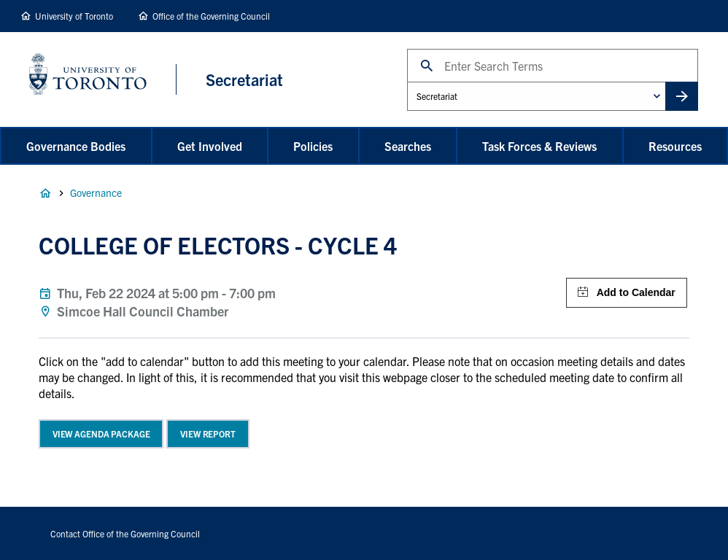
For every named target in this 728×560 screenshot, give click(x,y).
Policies (313, 146)
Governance (96, 192)
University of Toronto (74, 16)
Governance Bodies (76, 146)
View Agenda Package (101, 433)
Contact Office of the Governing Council (125, 533)
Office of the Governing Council (211, 16)
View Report (208, 433)
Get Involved (210, 146)
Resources (675, 146)
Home (45, 193)
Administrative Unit (407, 81)
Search (407, 48)
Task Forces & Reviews (539, 146)
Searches (408, 146)
